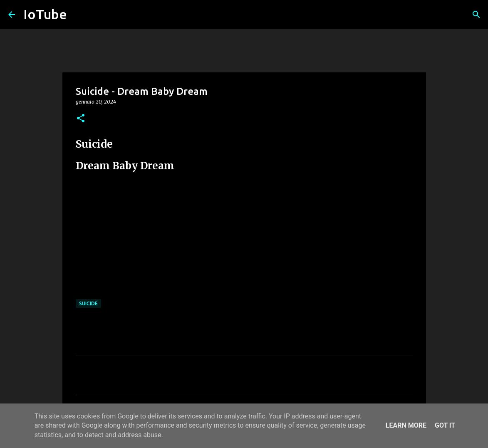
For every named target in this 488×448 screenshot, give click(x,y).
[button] (81, 119)
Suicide (88, 303)
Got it (445, 425)
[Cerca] (476, 15)
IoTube (45, 14)
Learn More (406, 425)
